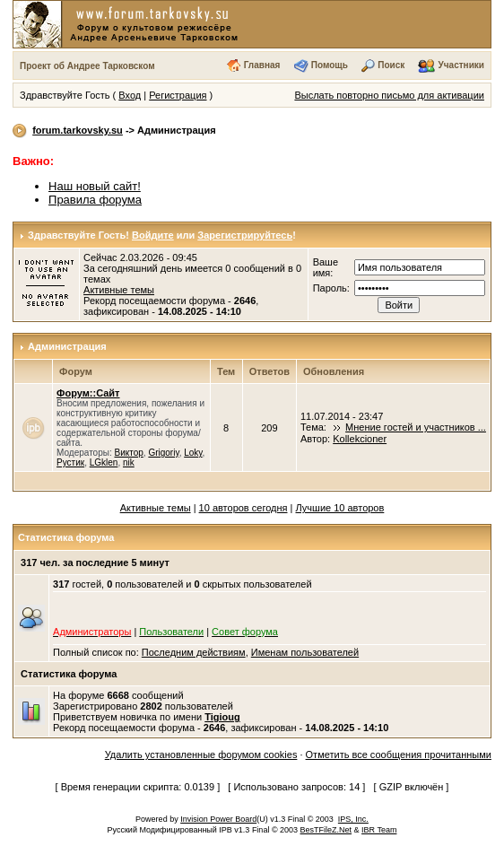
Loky (193, 453)
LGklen (104, 462)
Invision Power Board (218, 819)
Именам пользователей (305, 652)
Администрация (67, 346)
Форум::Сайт (88, 393)
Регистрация (178, 95)
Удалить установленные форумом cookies (201, 754)
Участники (461, 65)
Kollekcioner (360, 439)
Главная (262, 65)
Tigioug (222, 717)
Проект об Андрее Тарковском (87, 66)
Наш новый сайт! (95, 186)
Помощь (330, 65)
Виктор (128, 453)
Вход (130, 95)
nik (129, 462)
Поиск (391, 65)
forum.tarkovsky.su (78, 130)
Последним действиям (194, 652)
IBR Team (379, 830)
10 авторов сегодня (243, 508)
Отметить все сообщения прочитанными (399, 754)
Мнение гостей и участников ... (416, 427)
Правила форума (95, 200)
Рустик (70, 462)
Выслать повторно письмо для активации (389, 95)
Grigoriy (163, 453)
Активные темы (119, 290)
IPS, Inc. (353, 819)
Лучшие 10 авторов (339, 508)
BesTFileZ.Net (326, 830)
